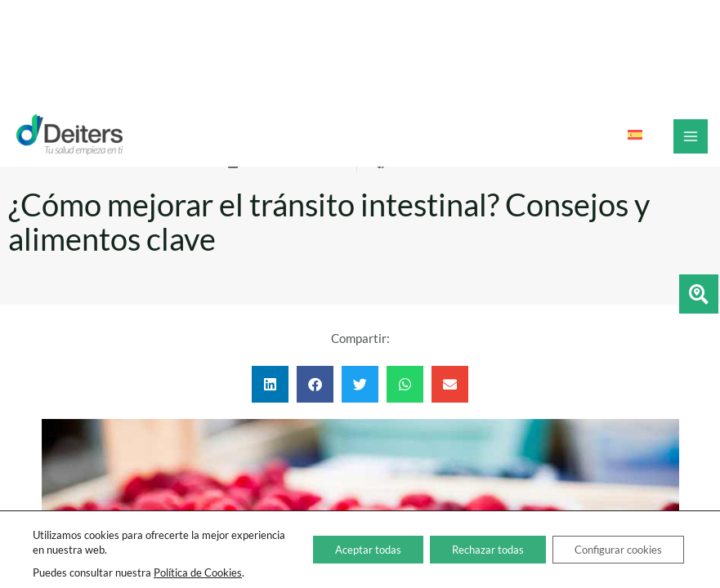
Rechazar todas (469, 549)
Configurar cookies (611, 549)
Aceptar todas (340, 549)
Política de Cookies (198, 572)
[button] (270, 384)
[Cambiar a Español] (635, 135)
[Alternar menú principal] (691, 136)
